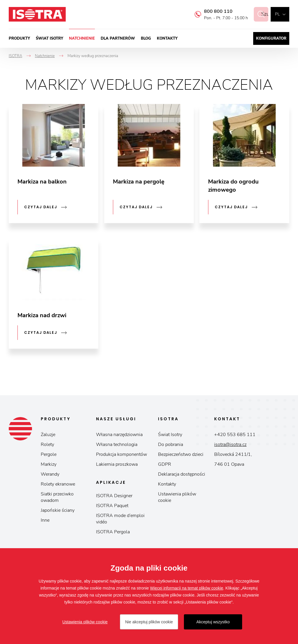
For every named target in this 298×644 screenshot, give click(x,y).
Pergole (49, 454)
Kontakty (167, 38)
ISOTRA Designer (114, 496)
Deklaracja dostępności (182, 474)
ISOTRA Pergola (113, 532)
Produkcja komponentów (121, 454)
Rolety (47, 444)
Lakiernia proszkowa (117, 464)
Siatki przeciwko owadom (57, 497)
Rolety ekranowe (58, 484)
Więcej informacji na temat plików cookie (187, 588)
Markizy (49, 464)
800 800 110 (212, 11)
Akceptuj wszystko (213, 622)
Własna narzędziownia (119, 435)
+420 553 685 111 (235, 435)
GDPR (165, 464)
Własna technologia (117, 444)
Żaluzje (48, 435)
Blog (146, 38)
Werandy (50, 474)
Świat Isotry (49, 38)
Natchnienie (82, 38)
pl (277, 14)
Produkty (19, 38)
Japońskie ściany (58, 510)
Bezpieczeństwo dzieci (181, 454)
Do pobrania (171, 444)
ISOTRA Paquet (112, 506)
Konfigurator (271, 38)
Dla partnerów (118, 38)
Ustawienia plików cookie (177, 497)
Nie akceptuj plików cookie (149, 622)
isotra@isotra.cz (230, 444)
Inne (45, 520)
